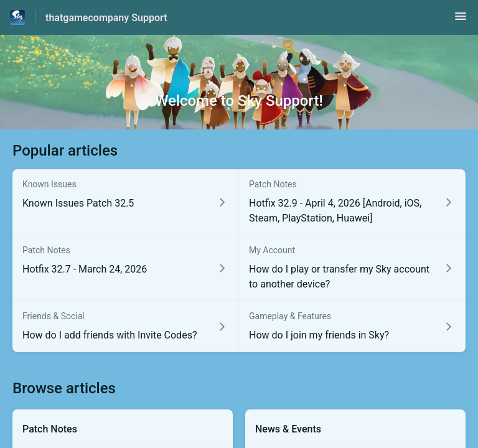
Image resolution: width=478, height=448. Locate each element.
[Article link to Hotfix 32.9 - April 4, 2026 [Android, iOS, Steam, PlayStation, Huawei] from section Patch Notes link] (352, 202)
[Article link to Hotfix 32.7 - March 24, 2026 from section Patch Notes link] (126, 268)
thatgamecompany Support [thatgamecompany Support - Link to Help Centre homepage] (106, 18)
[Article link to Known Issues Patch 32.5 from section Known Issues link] (126, 202)
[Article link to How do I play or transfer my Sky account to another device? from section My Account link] (352, 268)
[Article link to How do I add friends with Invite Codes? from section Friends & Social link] (126, 327)
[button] (461, 20)
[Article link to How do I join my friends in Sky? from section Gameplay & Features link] (352, 327)
